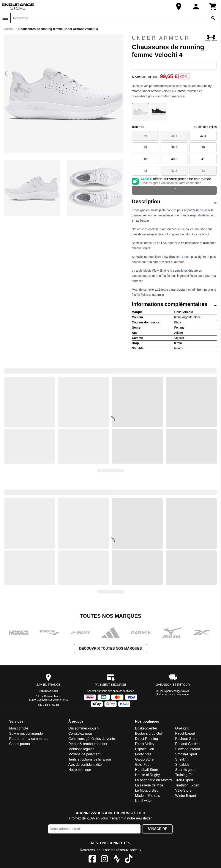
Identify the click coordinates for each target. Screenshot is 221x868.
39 (203, 147)
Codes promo (19, 744)
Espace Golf (144, 749)
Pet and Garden (187, 744)
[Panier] (213, 6)
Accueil (9, 29)
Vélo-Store (183, 790)
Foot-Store (143, 754)
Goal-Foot (143, 765)
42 (145, 171)
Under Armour (174, 38)
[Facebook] (92, 859)
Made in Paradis (148, 796)
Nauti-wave (144, 801)
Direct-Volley (145, 744)
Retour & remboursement (88, 744)
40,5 (174, 159)
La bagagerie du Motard (153, 780)
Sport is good (185, 770)
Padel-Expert (185, 733)
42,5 (174, 171)
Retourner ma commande (29, 739)
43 (203, 171)
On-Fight (182, 728)
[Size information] (142, 127)
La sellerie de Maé (149, 785)
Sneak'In (182, 759)
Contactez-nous (48, 691)
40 (145, 159)
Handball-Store (147, 770)
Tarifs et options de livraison (90, 759)
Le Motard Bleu (147, 790)
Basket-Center (146, 728)
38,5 (174, 147)
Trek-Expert (184, 780)
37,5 (203, 136)
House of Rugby (148, 775)
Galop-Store (144, 759)
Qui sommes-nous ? (84, 728)
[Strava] (117, 859)
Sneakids (182, 765)
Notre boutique (80, 770)
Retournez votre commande (173, 695)
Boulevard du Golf (149, 733)
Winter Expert (186, 796)
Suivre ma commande (26, 733)
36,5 (174, 136)
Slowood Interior (188, 749)
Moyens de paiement (84, 754)
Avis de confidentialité (85, 765)
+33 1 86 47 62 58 (48, 705)
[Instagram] (104, 859)
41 (203, 159)
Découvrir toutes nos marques (110, 648)
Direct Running (147, 739)
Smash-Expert (186, 754)
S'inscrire (157, 829)
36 (145, 136)
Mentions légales (81, 749)
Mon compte (19, 728)
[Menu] (5, 18)
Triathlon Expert (187, 785)
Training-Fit (184, 775)
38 (145, 147)
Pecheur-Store (186, 739)
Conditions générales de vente (92, 739)
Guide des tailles (205, 127)
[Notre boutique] (179, 6)
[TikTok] (129, 859)
